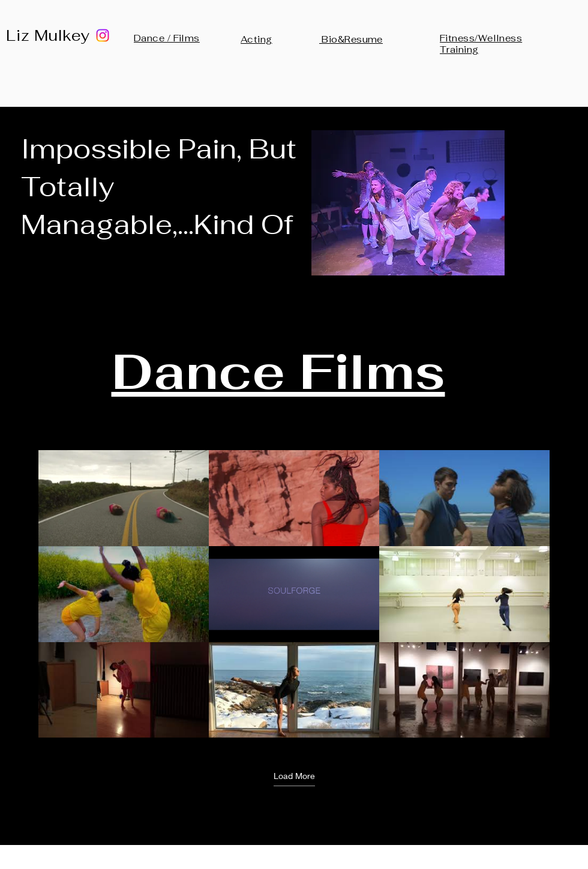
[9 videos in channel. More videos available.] (294, 594)
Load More (294, 775)
